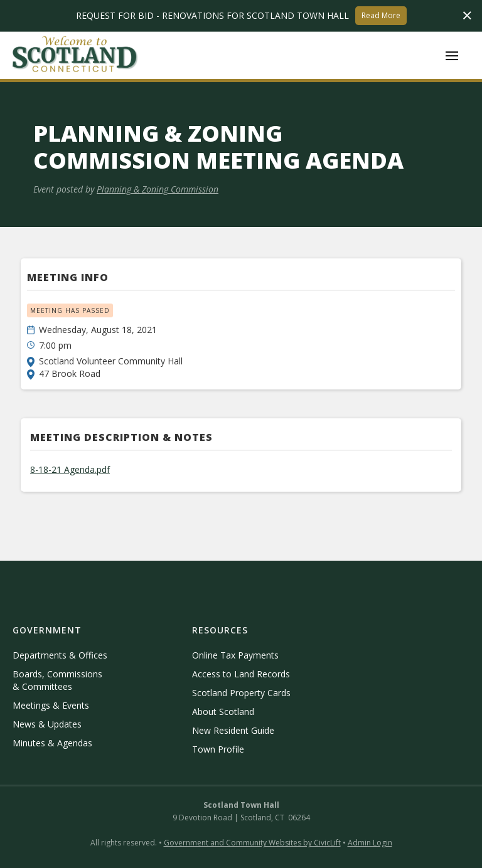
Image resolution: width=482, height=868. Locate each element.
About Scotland (223, 712)
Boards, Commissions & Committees (57, 680)
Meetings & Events (51, 705)
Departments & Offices (60, 655)
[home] (75, 56)
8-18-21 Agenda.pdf (70, 469)
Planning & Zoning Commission (158, 189)
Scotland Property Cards (241, 693)
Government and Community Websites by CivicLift (252, 843)
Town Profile (218, 749)
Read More (381, 15)
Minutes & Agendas (52, 743)
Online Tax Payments (235, 655)
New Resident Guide (233, 730)
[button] (452, 56)
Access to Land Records (241, 674)
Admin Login (370, 843)
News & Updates (47, 724)
